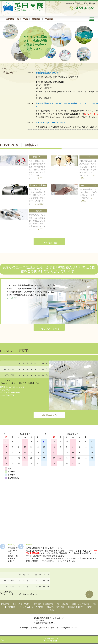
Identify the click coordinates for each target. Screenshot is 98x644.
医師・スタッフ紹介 (21, 604)
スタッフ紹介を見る (49, 329)
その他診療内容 (49, 243)
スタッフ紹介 (23, 19)
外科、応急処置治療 (81, 604)
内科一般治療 (62, 604)
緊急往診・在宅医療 (55, 607)
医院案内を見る (49, 415)
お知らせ (91, 607)
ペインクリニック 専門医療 (31, 607)
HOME (51, 610)
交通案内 (49, 19)
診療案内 (36, 19)
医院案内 (10, 19)
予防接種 (11, 607)
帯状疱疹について (75, 607)
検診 (95, 604)
